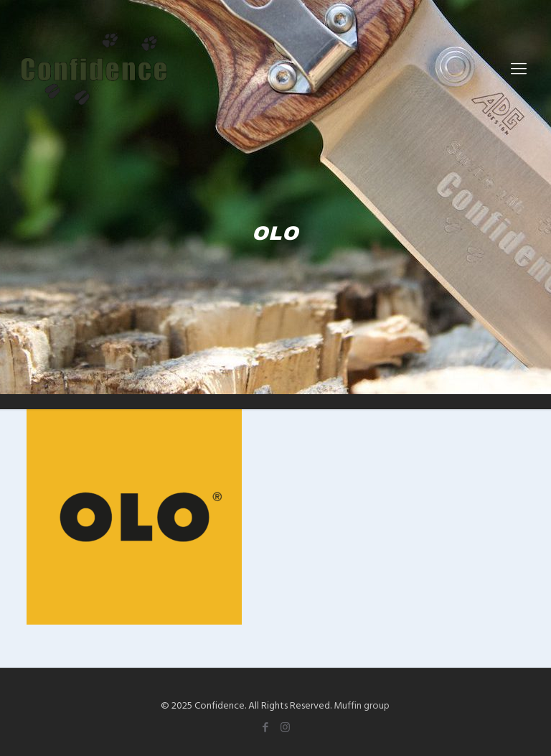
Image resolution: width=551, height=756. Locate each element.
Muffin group (362, 705)
